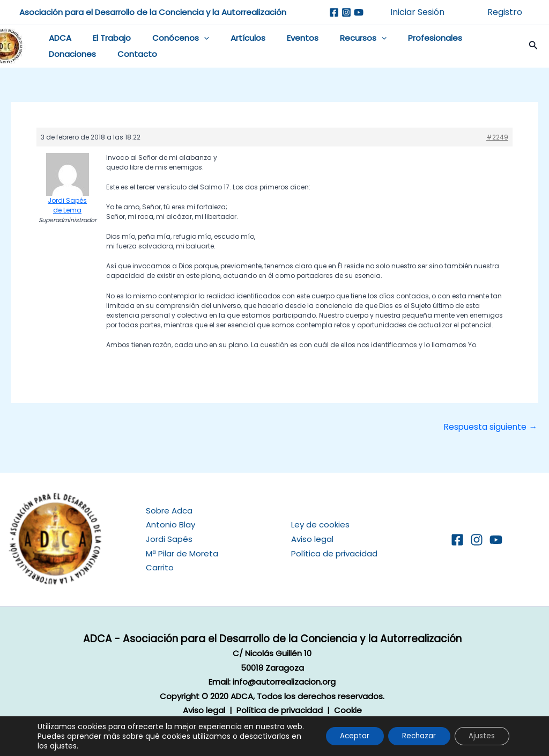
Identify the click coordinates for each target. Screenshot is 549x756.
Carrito (160, 567)
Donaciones (73, 56)
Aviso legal (312, 539)
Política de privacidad (334, 553)
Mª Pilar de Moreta (182, 553)
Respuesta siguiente (490, 431)
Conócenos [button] (171, 40)
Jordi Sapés (169, 539)
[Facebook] (334, 12)
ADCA (61, 40)
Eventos (282, 40)
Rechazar (413, 731)
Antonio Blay (170, 524)
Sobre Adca (169, 511)
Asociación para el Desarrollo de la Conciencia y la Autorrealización (153, 12)
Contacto (133, 56)
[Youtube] (359, 12)
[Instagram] (346, 12)
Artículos (233, 40)
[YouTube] (496, 539)
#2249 (497, 140)
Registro (505, 12)
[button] (194, 40)
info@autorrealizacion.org (284, 682)
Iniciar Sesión (417, 12)
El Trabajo (107, 40)
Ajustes (480, 731)
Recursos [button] (337, 40)
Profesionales (404, 40)
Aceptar (344, 731)
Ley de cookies (320, 524)
